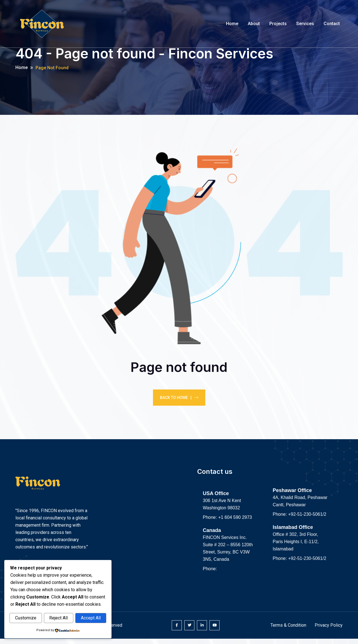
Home (232, 24)
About (254, 24)
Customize (26, 618)
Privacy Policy (329, 630)
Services (305, 24)
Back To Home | (179, 403)
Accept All (91, 618)
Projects (278, 24)
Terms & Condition (288, 630)
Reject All (58, 618)
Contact (332, 24)
